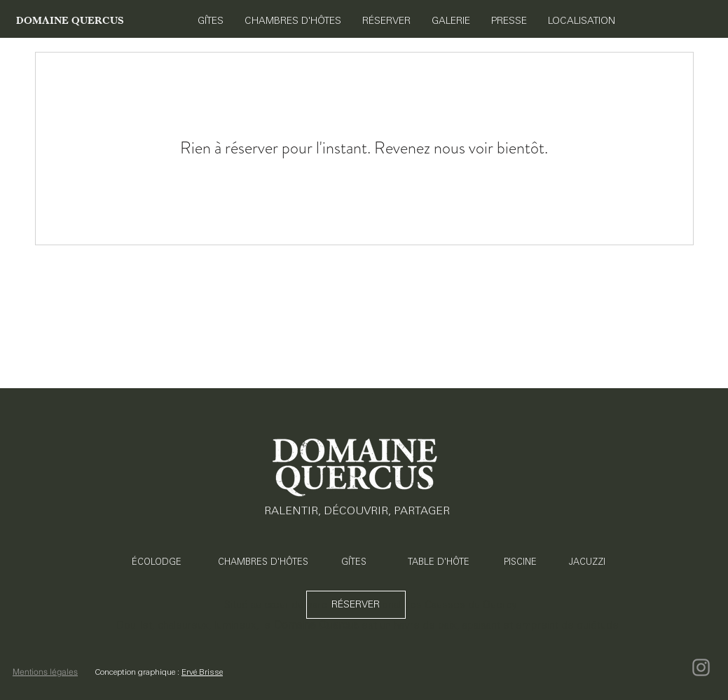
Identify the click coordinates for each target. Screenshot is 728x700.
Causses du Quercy (471, 604)
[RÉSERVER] (356, 605)
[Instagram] (701, 667)
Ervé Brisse (202, 672)
